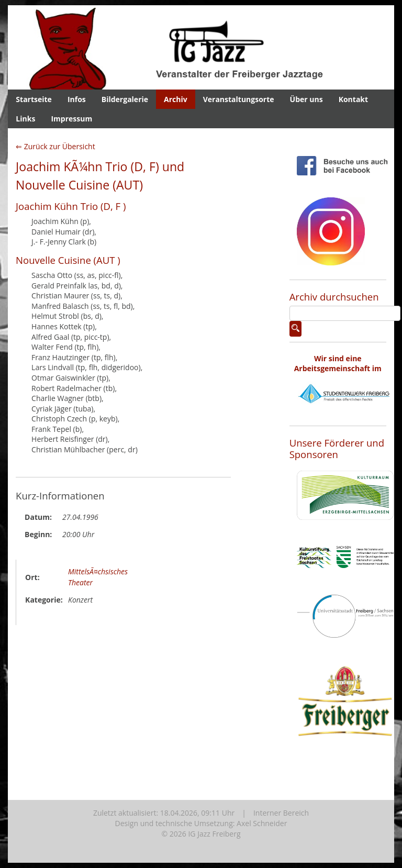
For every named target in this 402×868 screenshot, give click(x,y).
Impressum (71, 119)
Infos (77, 99)
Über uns (306, 99)
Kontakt (353, 99)
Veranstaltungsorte (239, 99)
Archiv (176, 99)
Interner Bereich (281, 813)
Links (25, 119)
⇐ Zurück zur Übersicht (55, 146)
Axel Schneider (262, 823)
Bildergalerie (125, 99)
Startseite (34, 99)
